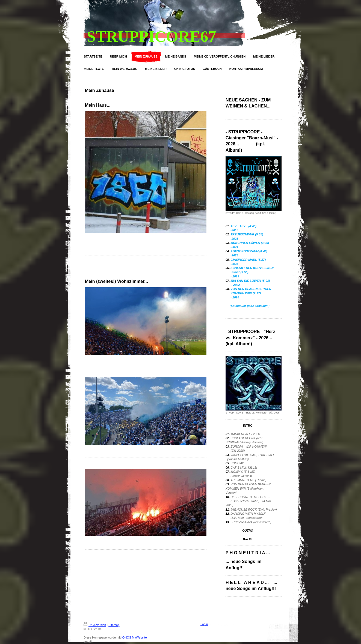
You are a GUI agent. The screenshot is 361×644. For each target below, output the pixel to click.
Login (204, 624)
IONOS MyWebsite (134, 637)
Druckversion (95, 625)
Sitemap (114, 625)
